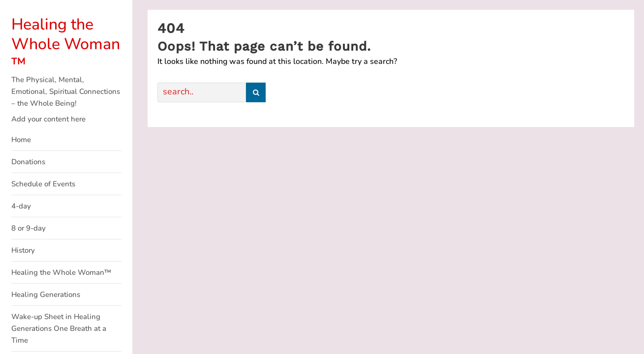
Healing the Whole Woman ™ (66, 44)
